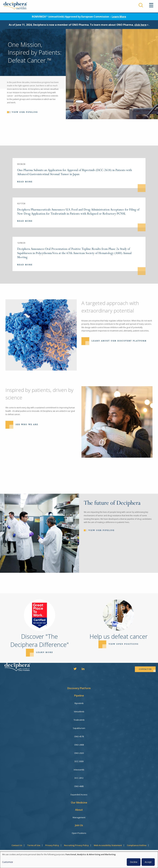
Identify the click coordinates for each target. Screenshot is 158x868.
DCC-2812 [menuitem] (79, 778)
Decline (134, 862)
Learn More (119, 17)
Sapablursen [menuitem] (79, 728)
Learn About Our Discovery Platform (119, 341)
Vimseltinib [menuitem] (79, 712)
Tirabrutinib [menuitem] (79, 720)
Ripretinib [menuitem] (79, 703)
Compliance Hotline (137, 845)
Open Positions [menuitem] (79, 833)
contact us (145, 669)
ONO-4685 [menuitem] (79, 786)
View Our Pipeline (102, 530)
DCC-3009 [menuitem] (79, 761)
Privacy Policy (52, 845)
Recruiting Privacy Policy (76, 845)
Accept (148, 862)
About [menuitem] (79, 810)
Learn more (45, 652)
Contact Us (17, 845)
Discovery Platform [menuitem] (79, 688)
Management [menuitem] (79, 817)
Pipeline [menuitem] (79, 696)
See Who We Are (27, 424)
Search (141, 5)
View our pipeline (25, 112)
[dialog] (79, 860)
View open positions (124, 644)
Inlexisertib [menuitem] (79, 770)
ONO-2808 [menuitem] (79, 745)
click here (142, 25)
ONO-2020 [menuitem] (79, 753)
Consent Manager (79, 851)
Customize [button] (8, 862)
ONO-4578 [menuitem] (79, 736)
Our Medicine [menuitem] (79, 803)
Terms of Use (34, 845)
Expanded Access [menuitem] (79, 795)
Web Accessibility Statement (108, 845)
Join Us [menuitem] (79, 825)
